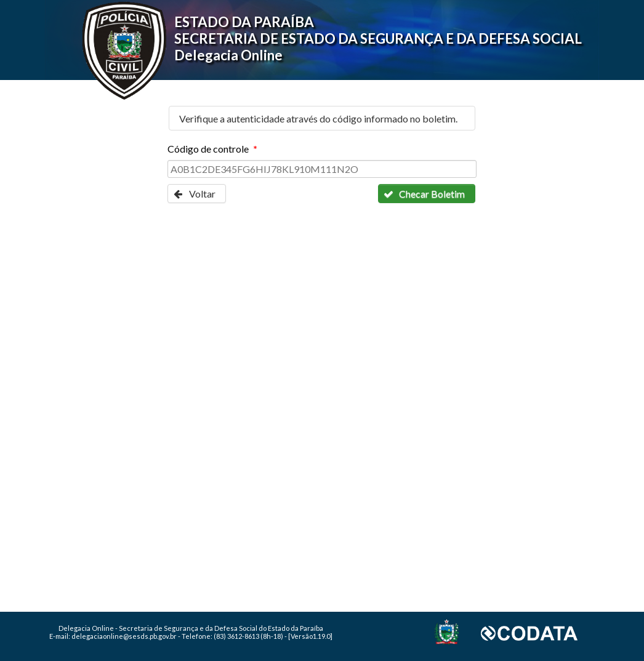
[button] (197, 194)
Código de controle (212, 149)
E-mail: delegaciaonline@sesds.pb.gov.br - (115, 636)
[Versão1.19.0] (310, 636)
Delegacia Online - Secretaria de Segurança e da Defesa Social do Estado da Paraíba (191, 628)
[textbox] (322, 169)
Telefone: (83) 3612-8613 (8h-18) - (235, 636)
